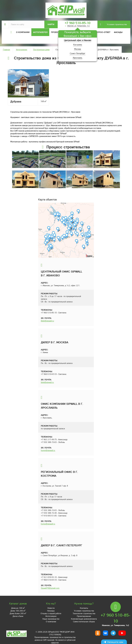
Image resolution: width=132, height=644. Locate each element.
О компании (51, 621)
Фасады (118, 32)
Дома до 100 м (18, 608)
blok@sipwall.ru (47, 382)
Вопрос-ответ (102, 32)
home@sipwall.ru (48, 450)
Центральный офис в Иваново (78, 40)
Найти (51, 24)
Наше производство (51, 619)
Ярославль (78, 58)
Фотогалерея (40, 32)
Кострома (78, 45)
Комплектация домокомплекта (84, 619)
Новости (51, 608)
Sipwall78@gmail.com (50, 588)
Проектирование (84, 616)
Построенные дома (41, 50)
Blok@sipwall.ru (47, 321)
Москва (78, 49)
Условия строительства (115, 24)
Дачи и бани (18, 616)
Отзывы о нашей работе (51, 613)
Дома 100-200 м (18, 611)
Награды (51, 611)
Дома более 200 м (18, 613)
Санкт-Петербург (78, 53)
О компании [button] (23, 32)
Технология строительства (84, 613)
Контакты (84, 608)
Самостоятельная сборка (84, 621)
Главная (6, 50)
